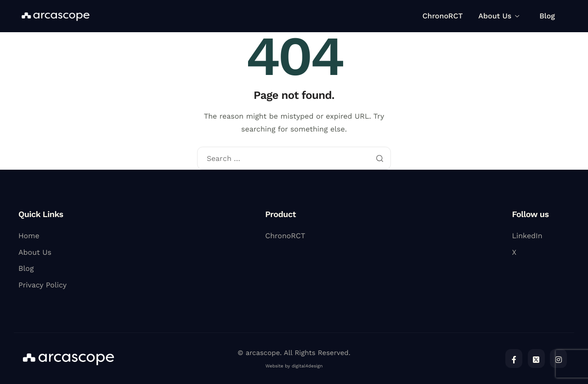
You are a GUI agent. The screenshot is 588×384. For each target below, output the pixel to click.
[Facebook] (514, 358)
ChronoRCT (443, 16)
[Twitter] (536, 358)
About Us (499, 16)
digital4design (307, 366)
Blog (547, 16)
